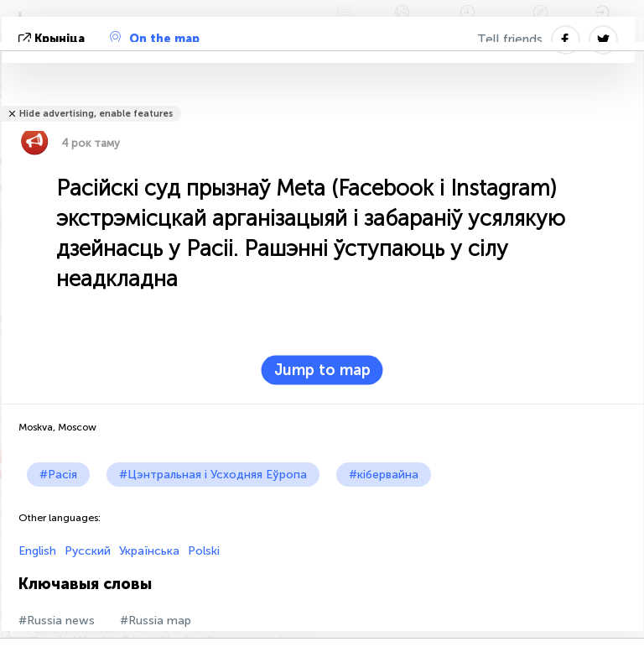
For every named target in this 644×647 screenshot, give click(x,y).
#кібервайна (384, 475)
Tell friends (510, 39)
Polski (204, 551)
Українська (149, 551)
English (37, 551)
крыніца (53, 39)
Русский (88, 551)
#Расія (58, 475)
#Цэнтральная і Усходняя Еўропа (213, 475)
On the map (155, 39)
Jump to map (322, 370)
